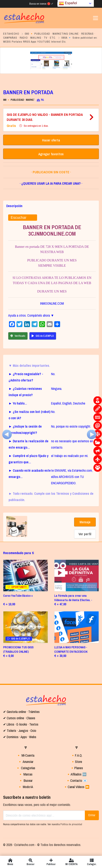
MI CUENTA (71, 862)
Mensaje (85, 522)
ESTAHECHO (11, 34)
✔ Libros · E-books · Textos (21, 724)
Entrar (92, 815)
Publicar (51, 862)
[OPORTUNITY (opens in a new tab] (26, 576)
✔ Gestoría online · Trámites (21, 712)
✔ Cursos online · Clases (19, 718)
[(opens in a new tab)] (77, 576)
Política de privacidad (71, 824)
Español (68, 3)
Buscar (30, 862)
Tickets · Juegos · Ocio (21, 731)
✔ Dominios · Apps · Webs (20, 737)
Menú (10, 862)
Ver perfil (85, 534)
